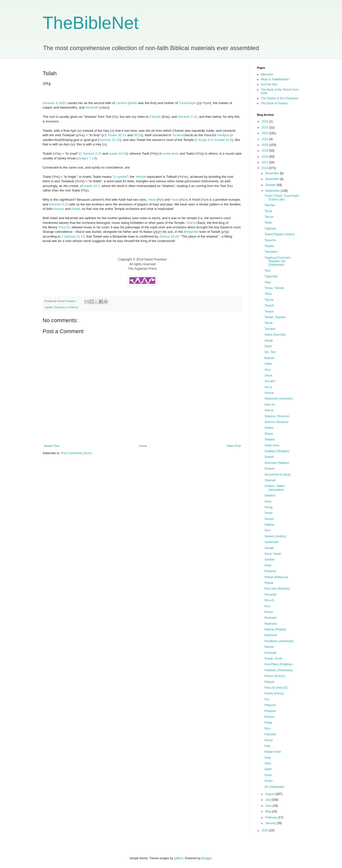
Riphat (269, 583)
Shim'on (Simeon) (276, 422)
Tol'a (267, 271)
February (272, 817)
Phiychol (270, 705)
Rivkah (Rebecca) (276, 577)
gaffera (179, 858)
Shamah (270, 480)
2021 (265, 139)
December (273, 173)
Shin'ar (269, 410)
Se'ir (267, 530)
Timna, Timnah (274, 288)
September (273, 191)
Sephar (269, 525)
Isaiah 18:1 (92, 186)
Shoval (269, 393)
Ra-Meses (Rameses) (279, 641)
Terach (269, 311)
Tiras (268, 282)
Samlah (270, 559)
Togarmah (271, 276)
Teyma (269, 300)
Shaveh (270, 469)
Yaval (152, 200)
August (270, 794)
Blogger (207, 858)
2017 (265, 162)
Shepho (270, 439)
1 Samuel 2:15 (91, 154)
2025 (265, 122)
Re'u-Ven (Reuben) (277, 589)
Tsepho (269, 246)
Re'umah (270, 595)
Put (267, 699)
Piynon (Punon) (275, 676)
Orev (268, 763)
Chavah (155, 117)
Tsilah (268, 223)
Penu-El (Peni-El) (276, 688)
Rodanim (270, 571)
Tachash (270, 329)
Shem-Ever (272, 445)
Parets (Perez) (274, 693)
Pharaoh (270, 711)
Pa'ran (269, 740)
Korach (59, 209)
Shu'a (268, 387)
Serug (268, 507)
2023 (265, 127)
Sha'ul (191, 223)
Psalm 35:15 (117, 135)
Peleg (268, 723)
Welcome (267, 74)
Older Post (234, 446)
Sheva (269, 434)
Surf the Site (269, 84)
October (271, 185)
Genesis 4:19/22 (55, 103)
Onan (268, 775)
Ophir (268, 769)
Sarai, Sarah (273, 554)
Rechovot (271, 635)
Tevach (269, 306)
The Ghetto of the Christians (279, 98)
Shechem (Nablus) (277, 463)
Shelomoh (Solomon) (279, 399)
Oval (268, 758)
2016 (265, 168)
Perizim (269, 717)
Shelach (270, 496)
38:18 (138, 135)
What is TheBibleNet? (275, 79)
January (271, 823)
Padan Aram (273, 752)
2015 (265, 830)
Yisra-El (64, 227)
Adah (133, 103)
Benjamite (191, 232)
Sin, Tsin (270, 352)
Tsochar (270, 205)
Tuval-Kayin (187, 103)
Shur (268, 370)
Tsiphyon (270, 229)
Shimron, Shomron (277, 416)
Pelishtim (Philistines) (279, 670)
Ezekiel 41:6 (223, 140)
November (273, 179)
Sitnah (269, 341)
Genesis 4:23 (59, 204)
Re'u (267, 606)
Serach (269, 519)
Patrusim (270, 734)
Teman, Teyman (275, 317)
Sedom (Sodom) (275, 536)
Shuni (268, 375)
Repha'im (271, 624)
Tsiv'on (269, 217)
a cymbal (120, 177)
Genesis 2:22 (187, 117)
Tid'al (268, 294)
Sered (268, 513)
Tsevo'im (270, 240)
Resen (269, 612)
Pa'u (267, 729)
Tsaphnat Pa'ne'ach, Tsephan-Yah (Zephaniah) (278, 261)
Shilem (269, 428)
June (269, 806)
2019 (265, 151)
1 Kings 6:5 (204, 140)
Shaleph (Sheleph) (277, 451)
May (268, 811)
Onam (269, 781)
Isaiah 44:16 (118, 154)
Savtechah (272, 542)
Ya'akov (178, 135)
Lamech (122, 103)
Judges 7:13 (87, 158)
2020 (265, 145)
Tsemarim (271, 252)
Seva (268, 501)
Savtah (269, 548)
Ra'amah (270, 653)
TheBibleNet (91, 23)
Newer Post (52, 446)
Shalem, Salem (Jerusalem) (275, 488)
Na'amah (92, 107)
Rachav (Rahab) (275, 629)
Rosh (268, 565)
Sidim (268, 364)
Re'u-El (269, 600)
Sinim (268, 346)
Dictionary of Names (66, 307)
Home (143, 446)
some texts (171, 154)
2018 (265, 157)
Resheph (270, 618)
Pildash (269, 682)
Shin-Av (270, 405)
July (268, 800)
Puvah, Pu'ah (273, 659)
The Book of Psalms (274, 103)
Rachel (269, 647)
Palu (267, 746)
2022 (265, 133)
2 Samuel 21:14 (73, 236)
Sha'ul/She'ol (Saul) (278, 475)
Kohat (76, 209)
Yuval (175, 200)
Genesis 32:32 (110, 140)
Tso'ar (268, 211)
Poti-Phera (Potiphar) (279, 664)
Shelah (269, 457)
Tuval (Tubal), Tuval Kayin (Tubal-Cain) (282, 197)
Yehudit (141, 177)
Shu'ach (270, 381)
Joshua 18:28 (169, 236)
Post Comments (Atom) (76, 453)
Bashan (270, 358)
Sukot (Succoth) (275, 335)
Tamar (269, 323)
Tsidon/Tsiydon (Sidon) (280, 234)
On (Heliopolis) (274, 787)
